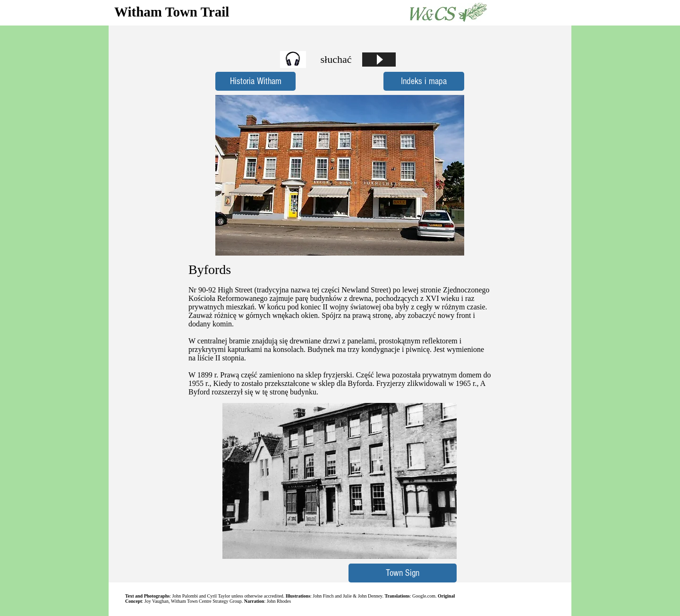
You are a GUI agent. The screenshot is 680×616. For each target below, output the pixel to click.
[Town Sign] (403, 573)
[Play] (379, 60)
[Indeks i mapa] (424, 81)
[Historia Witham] (255, 81)
